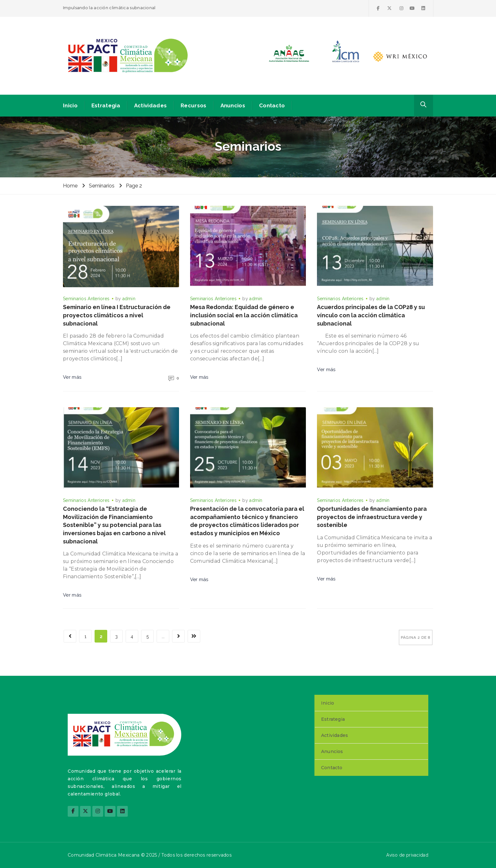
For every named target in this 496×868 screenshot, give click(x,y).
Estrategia (106, 105)
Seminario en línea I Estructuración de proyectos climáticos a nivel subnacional (117, 315)
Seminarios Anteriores (86, 299)
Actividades (150, 105)
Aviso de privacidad (407, 855)
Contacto (272, 105)
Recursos (193, 105)
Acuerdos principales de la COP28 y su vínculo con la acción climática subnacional (371, 315)
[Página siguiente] (178, 636)
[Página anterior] (70, 636)
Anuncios (233, 105)
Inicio (70, 105)
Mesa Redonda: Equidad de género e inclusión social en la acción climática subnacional (244, 315)
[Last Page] (194, 636)
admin (129, 299)
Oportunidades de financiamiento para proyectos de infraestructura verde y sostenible (372, 517)
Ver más (72, 377)
